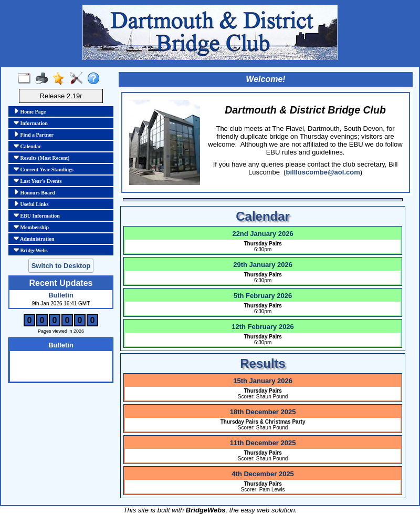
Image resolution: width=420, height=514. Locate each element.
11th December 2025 (263, 443)
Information (31, 123)
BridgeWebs (31, 250)
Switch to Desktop (61, 266)
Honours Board (34, 192)
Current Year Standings (44, 169)
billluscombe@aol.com (323, 172)
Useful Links (31, 204)
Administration (34, 239)
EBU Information (37, 215)
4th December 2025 (263, 474)
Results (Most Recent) (41, 158)
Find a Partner (34, 135)
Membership (31, 227)
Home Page (30, 111)
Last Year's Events (38, 181)
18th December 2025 (263, 412)
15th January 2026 (263, 381)
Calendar (28, 146)
